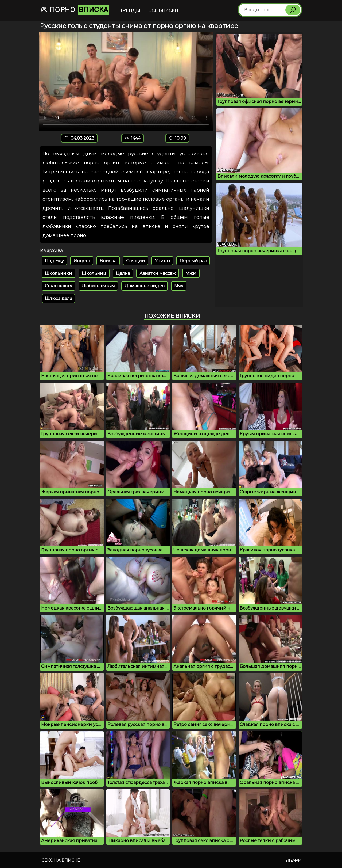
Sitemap (293, 860)
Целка (123, 273)
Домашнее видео (145, 286)
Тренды (130, 10)
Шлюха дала (59, 298)
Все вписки (163, 10)
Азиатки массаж (158, 273)
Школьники (59, 273)
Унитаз (162, 261)
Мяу (179, 286)
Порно (75, 10)
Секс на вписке (61, 860)
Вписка (108, 261)
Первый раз (193, 261)
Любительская (98, 286)
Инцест (82, 261)
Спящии (136, 261)
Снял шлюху (59, 286)
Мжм (191, 273)
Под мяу (54, 261)
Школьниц (94, 273)
